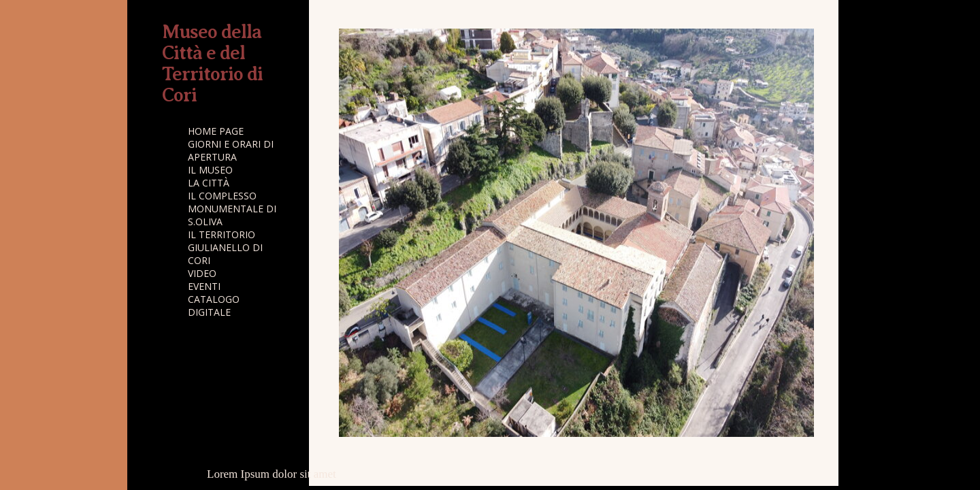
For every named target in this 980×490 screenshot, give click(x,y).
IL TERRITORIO (222, 234)
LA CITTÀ (209, 183)
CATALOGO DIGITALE (214, 306)
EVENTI (204, 286)
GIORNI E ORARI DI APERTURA (231, 150)
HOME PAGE (216, 131)
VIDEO (202, 273)
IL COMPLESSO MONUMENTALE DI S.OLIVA (232, 209)
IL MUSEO (210, 170)
